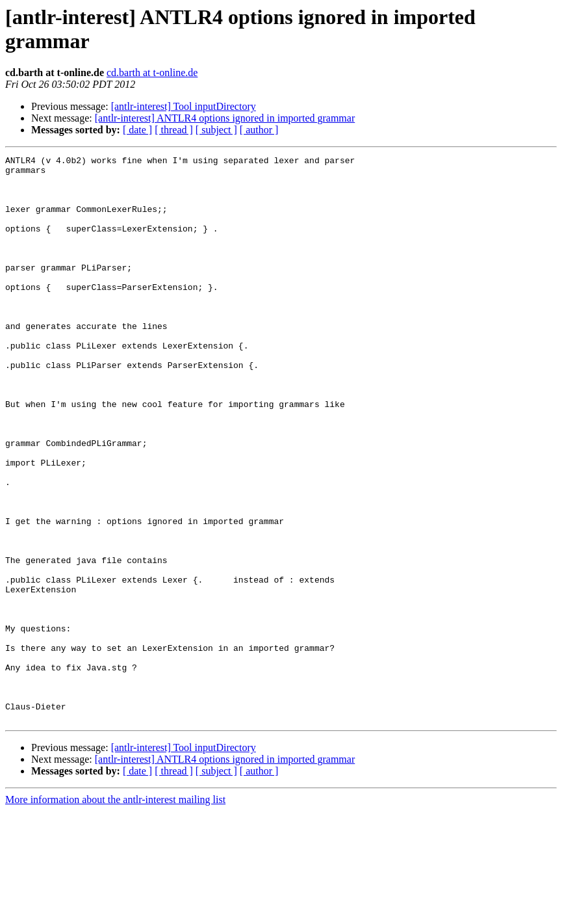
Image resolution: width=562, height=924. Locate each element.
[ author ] (259, 130)
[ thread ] (174, 130)
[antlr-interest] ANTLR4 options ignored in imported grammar (225, 118)
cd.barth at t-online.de (152, 73)
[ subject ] (216, 130)
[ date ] (137, 130)
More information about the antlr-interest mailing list (115, 913)
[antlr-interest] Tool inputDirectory (184, 106)
